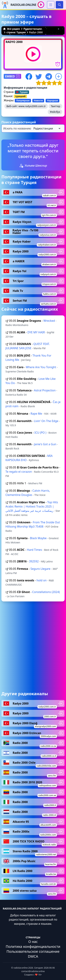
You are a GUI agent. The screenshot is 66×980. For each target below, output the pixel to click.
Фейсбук (55, 112)
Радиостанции (33, 29)
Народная (52, 101)
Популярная (23, 101)
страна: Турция (16, 32)
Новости (38, 101)
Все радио (12, 29)
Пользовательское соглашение (33, 951)
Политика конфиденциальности (33, 946)
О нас (33, 942)
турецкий (20, 96)
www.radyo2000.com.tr (32, 106)
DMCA (33, 956)
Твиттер (55, 106)
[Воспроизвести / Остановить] (41, 5)
